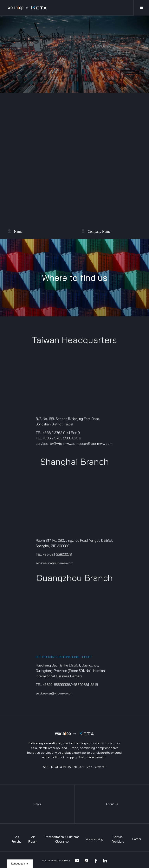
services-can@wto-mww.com (54, 696)
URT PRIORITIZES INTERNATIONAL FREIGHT (64, 659)
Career (137, 839)
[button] (20, 864)
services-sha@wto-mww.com (54, 565)
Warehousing (94, 839)
